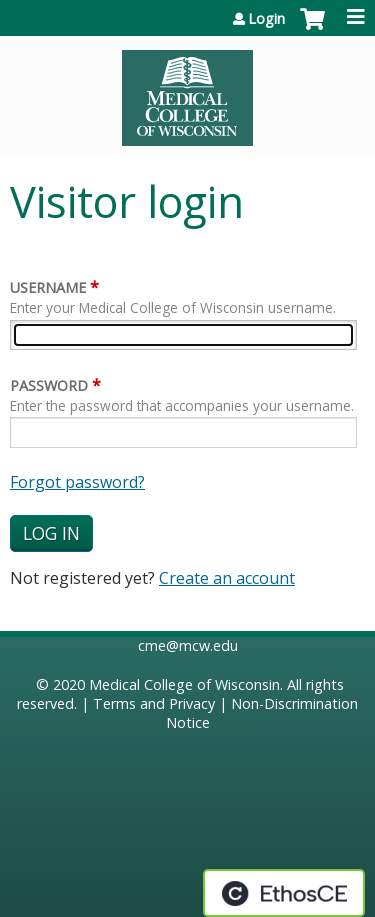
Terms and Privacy (154, 703)
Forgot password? (77, 482)
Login (266, 19)
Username (48, 287)
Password (49, 385)
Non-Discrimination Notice (262, 713)
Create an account (227, 578)
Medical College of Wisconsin (184, 684)
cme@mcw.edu (188, 645)
